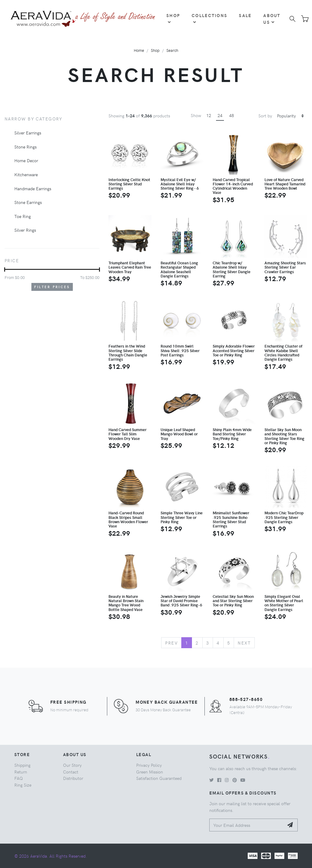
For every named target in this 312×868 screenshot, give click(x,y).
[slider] (5, 270)
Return (21, 772)
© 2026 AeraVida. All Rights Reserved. (51, 856)
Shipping (22, 765)
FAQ (19, 778)
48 (232, 115)
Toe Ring (23, 216)
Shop (173, 18)
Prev (171, 643)
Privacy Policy (149, 765)
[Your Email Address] (247, 825)
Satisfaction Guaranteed (159, 778)
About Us (272, 19)
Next (244, 643)
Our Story (72, 765)
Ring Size (23, 785)
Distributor (73, 778)
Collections (209, 18)
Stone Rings (25, 147)
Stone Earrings (28, 202)
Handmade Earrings (33, 188)
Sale (245, 15)
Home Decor (26, 160)
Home (139, 50)
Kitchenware (26, 174)
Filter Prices (52, 287)
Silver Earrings (28, 133)
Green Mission (150, 772)
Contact (71, 772)
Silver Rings (25, 230)
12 (209, 115)
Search (172, 50)
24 (220, 115)
